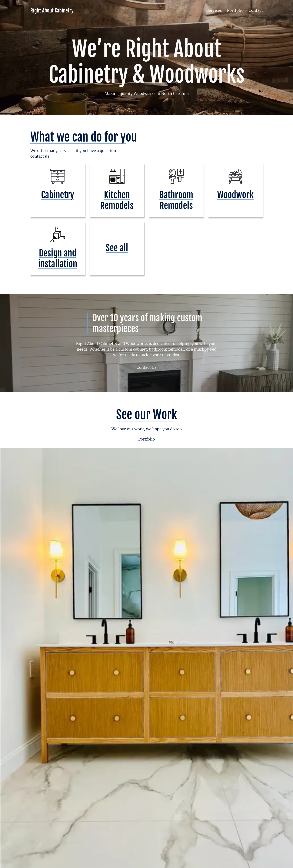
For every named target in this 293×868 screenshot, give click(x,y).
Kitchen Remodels (117, 200)
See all (117, 248)
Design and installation (58, 258)
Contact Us (146, 368)
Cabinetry (58, 195)
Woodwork (235, 195)
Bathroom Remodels (176, 200)
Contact (256, 11)
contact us (40, 156)
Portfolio (235, 11)
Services (214, 11)
